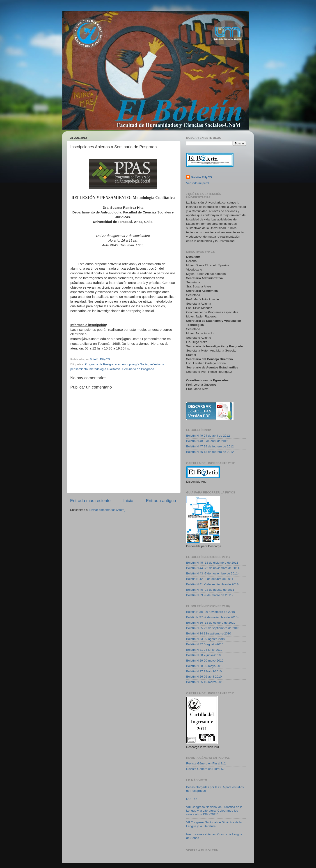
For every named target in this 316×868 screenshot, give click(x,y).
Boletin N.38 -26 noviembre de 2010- (211, 612)
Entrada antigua (161, 501)
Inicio (128, 501)
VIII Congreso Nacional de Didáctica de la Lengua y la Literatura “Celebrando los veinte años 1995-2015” (214, 811)
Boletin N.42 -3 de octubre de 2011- (210, 579)
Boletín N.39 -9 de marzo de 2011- (210, 595)
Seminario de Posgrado (138, 369)
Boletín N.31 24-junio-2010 (204, 650)
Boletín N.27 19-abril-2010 (204, 671)
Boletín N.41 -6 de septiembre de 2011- (213, 584)
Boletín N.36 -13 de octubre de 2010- (211, 623)
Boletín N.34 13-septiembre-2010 (209, 633)
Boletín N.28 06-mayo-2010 (205, 666)
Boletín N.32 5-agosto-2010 (205, 644)
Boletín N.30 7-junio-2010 (203, 655)
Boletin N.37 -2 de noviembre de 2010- (212, 617)
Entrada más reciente (90, 501)
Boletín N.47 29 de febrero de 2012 (210, 446)
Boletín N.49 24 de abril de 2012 (208, 436)
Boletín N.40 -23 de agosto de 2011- (211, 590)
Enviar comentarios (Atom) (108, 510)
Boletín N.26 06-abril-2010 (204, 677)
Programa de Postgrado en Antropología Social (117, 364)
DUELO (191, 799)
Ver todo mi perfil (198, 183)
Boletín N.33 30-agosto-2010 (206, 639)
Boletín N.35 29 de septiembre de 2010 (213, 628)
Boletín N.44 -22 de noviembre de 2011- (213, 568)
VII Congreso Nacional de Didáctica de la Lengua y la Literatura (214, 824)
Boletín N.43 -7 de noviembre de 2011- (212, 573)
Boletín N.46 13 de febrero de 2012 (210, 452)
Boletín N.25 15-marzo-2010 (205, 682)
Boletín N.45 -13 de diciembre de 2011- (213, 563)
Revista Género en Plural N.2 (206, 763)
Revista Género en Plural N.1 (206, 769)
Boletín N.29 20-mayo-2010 (205, 661)
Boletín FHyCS (201, 177)
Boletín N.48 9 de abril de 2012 (207, 441)
